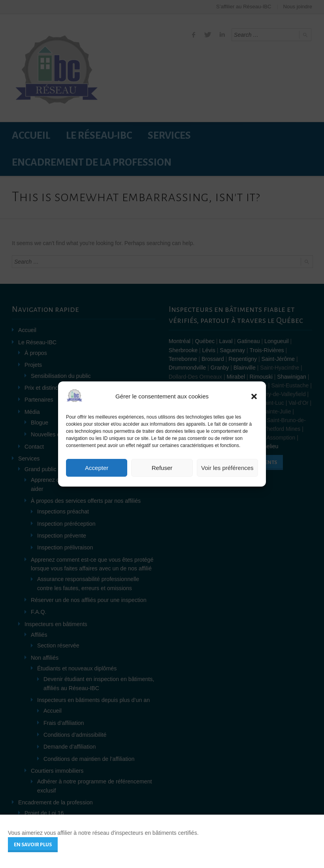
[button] (254, 396)
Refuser (162, 468)
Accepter (97, 468)
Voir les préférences (227, 468)
